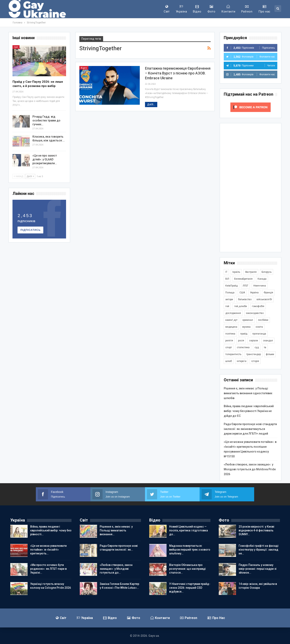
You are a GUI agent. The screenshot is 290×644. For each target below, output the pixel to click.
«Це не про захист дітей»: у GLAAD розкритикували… (45, 159)
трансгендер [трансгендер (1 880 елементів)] (254, 354)
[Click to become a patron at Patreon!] (251, 107)
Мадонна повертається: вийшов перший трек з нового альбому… (190, 550)
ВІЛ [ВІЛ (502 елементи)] (227, 279)
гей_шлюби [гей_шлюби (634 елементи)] (241, 306)
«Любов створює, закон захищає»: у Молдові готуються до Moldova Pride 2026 (250, 469)
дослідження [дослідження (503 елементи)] (233, 313)
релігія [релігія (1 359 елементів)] (229, 341)
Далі (30, 176)
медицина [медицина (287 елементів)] (231, 327)
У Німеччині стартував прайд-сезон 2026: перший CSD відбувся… (190, 588)
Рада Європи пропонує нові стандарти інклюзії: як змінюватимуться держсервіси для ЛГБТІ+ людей (250, 429)
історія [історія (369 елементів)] (255, 361)
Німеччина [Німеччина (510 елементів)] (260, 286)
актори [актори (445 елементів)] (229, 299)
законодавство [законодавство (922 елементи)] (255, 313)
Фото (211, 9)
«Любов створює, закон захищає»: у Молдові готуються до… (116, 569)
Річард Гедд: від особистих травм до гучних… (46, 120)
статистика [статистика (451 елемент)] (243, 347)
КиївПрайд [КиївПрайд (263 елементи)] (231, 286)
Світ (167, 9)
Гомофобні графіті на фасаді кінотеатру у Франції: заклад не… (259, 550)
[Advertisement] (251, 188)
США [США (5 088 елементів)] (242, 293)
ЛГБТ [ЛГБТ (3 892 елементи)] (245, 286)
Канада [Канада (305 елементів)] (262, 279)
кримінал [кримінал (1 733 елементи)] (248, 320)
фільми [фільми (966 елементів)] (270, 354)
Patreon (247, 9)
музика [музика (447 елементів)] (246, 327)
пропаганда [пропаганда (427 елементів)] (259, 334)
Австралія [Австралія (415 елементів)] (251, 272)
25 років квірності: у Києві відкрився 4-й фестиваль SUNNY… (256, 530)
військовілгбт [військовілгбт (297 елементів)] (264, 299)
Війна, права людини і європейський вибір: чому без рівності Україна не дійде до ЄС (249, 411)
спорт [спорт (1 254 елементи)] (229, 347)
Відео (197, 9)
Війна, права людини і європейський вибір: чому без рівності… (51, 530)
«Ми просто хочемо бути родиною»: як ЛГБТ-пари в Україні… (48, 569)
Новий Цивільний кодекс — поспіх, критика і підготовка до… (188, 530)
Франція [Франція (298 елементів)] (268, 293)
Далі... (151, 105)
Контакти (228, 9)
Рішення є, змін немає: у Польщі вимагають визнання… (116, 530)
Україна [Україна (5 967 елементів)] (254, 293)
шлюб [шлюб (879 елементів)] (229, 361)
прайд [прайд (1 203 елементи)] (244, 334)
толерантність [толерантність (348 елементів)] (233, 354)
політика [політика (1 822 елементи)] (230, 334)
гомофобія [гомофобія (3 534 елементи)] (258, 306)
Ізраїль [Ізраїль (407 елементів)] (236, 272)
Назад (19, 176)
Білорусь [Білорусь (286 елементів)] (267, 272)
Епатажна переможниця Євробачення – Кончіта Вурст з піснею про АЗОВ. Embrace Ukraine (178, 73)
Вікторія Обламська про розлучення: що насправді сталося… (187, 569)
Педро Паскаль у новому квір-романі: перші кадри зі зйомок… (258, 569)
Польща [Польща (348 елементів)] (230, 293)
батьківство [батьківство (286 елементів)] (245, 299)
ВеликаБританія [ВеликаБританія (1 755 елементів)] (243, 279)
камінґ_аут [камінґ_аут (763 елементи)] (231, 320)
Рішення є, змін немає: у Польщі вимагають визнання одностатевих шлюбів (248, 393)
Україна (181, 9)
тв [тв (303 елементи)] (265, 347)
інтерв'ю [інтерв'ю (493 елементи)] (242, 361)
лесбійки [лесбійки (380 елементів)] (263, 320)
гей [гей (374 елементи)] (227, 306)
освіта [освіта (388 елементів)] (259, 327)
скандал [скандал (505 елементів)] (268, 341)
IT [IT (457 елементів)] (226, 272)
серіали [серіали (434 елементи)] (254, 341)
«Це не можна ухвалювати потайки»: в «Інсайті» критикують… (48, 550)
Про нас (264, 9)
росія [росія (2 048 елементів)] (241, 341)
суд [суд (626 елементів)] (257, 347)
